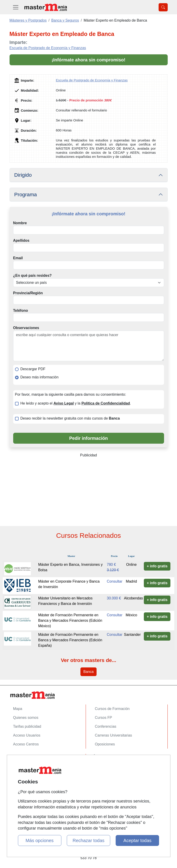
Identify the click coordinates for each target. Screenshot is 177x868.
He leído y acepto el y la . (76, 403)
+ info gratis (157, 566)
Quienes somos (26, 718)
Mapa (18, 709)
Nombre (20, 223)
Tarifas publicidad (27, 726)
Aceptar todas (137, 840)
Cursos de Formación (112, 709)
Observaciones (26, 328)
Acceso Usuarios (27, 735)
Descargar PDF (33, 369)
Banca (88, 672)
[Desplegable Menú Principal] (16, 7)
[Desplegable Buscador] (163, 7)
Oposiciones (105, 744)
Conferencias (106, 726)
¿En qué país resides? (32, 275)
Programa (26, 194)
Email (18, 258)
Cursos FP (104, 718)
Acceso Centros (26, 744)
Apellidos (21, 240)
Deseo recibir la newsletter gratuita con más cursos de (70, 418)
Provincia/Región (28, 293)
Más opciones (39, 840)
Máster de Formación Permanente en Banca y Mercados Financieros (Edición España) (70, 640)
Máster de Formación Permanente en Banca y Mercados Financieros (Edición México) (70, 620)
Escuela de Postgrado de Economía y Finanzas (48, 48)
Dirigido (23, 175)
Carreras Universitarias (114, 735)
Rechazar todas (88, 840)
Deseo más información (40, 377)
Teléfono (21, 311)
